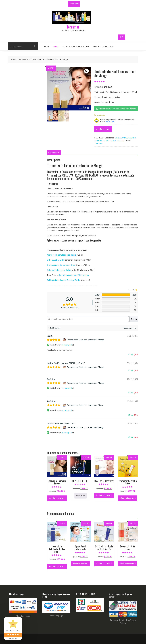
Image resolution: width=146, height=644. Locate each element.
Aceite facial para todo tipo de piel (62, 255)
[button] (86, 71)
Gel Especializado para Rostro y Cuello (63, 280)
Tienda (56, 46)
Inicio (46, 46)
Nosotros (107, 46)
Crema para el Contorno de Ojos (61, 265)
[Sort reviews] (130, 328)
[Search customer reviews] (88, 319)
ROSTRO (121, 141)
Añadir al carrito (103, 129)
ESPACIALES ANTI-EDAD (105, 141)
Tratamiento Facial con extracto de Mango (86, 340)
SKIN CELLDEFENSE (56, 260)
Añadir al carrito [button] (56, 498)
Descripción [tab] (53, 153)
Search (134, 319)
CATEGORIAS (16, 46)
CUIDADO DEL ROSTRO (125, 138)
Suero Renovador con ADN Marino (74, 275)
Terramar (73, 27)
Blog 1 (96, 46)
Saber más (110, 121)
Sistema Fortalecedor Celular (59, 270)
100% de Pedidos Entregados (76, 46)
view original (67, 345)
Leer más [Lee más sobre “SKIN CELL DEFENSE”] (81, 496)
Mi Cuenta (74, 4)
